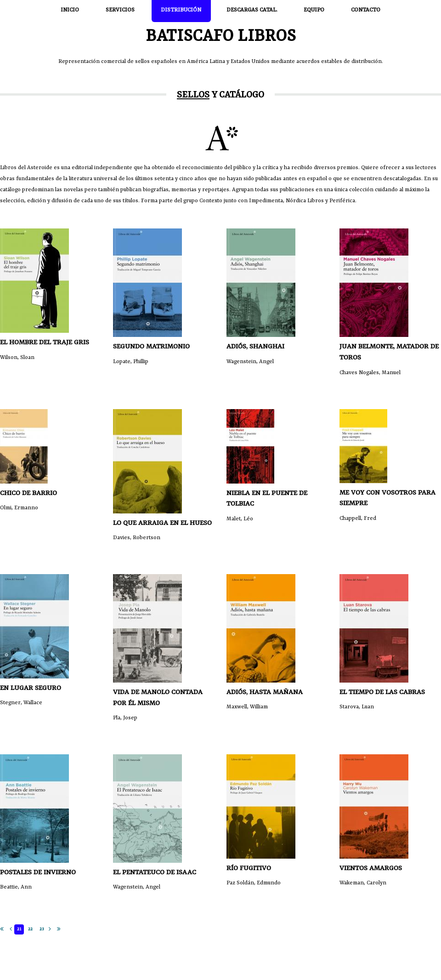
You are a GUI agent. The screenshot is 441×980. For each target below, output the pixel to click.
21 (19, 929)
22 (30, 929)
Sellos (193, 95)
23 (42, 929)
